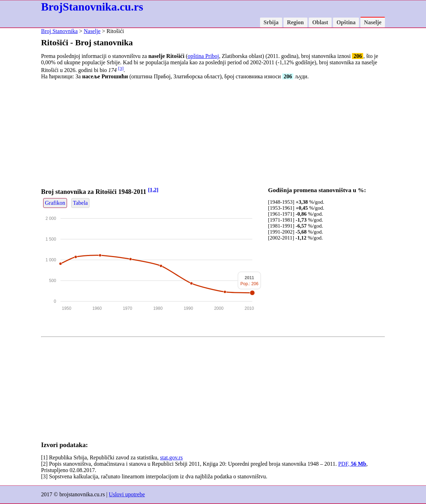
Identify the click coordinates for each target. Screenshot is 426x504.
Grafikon (55, 203)
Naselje (373, 22)
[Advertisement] (213, 135)
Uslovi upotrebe (127, 494)
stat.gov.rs (171, 457)
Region (295, 22)
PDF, (352, 464)
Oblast (320, 22)
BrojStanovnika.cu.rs (92, 7)
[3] (121, 68)
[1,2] (153, 189)
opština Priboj (203, 56)
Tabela (80, 203)
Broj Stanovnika (59, 31)
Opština (346, 22)
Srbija (271, 22)
